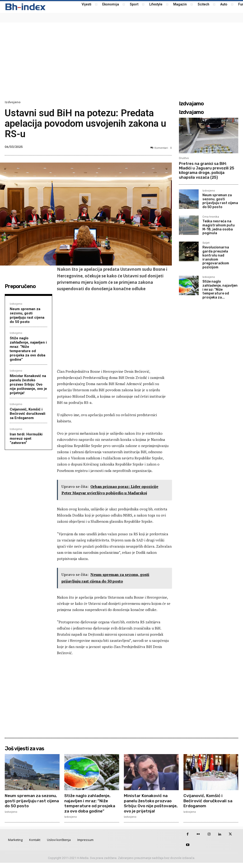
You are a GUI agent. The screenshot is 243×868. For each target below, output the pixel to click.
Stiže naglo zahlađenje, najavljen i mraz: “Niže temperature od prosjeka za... (220, 289)
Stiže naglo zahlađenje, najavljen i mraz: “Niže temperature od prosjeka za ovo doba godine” (28, 349)
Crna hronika (211, 217)
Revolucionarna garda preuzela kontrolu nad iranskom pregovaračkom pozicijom (216, 257)
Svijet (206, 243)
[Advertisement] (121, 61)
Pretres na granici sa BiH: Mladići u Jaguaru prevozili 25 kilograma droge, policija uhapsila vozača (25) (207, 170)
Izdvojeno (13, 102)
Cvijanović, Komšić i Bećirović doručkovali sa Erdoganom (28, 414)
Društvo (184, 158)
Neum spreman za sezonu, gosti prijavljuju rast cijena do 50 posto (27, 315)
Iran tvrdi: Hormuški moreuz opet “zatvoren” (26, 439)
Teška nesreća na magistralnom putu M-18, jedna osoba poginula (219, 227)
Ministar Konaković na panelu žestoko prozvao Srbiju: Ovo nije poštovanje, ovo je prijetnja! (28, 384)
